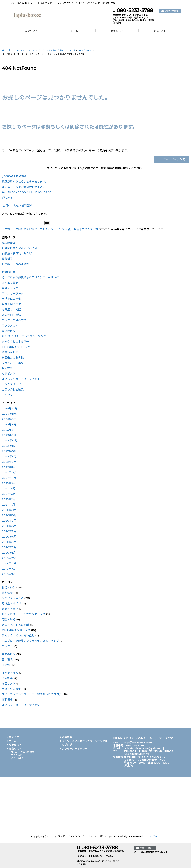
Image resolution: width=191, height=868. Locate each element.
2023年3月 (9, 435)
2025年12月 (10, 408)
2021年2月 (9, 499)
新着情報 (7, 700)
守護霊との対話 (11, 309)
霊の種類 (7, 660)
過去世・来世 (10, 609)
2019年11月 (9, 563)
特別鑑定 (7, 368)
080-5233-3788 (135, 10)
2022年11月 (9, 446)
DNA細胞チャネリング (16, 347)
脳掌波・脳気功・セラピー (18, 253)
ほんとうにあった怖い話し (18, 635)
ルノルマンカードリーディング (21, 379)
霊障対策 (7, 259)
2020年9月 (9, 510)
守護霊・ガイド (11, 603)
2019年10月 (9, 569)
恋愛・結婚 (9, 619)
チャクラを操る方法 (14, 320)
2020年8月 (9, 515)
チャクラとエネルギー (16, 342)
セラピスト (117, 31)
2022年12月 (10, 440)
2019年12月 (9, 558)
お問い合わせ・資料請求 (17, 206)
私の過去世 (9, 243)
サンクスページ (11, 384)
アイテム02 (17, 758)
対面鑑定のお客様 (13, 358)
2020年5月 (9, 531)
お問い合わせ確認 (13, 390)
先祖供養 (7, 593)
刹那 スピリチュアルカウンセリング (24, 336)
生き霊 (6, 665)
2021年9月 (9, 483)
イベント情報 (10, 673)
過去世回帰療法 (11, 304)
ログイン (155, 836)
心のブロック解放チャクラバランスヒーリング (30, 277)
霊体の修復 (9, 331)
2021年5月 (9, 489)
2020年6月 (9, 526)
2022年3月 (9, 462)
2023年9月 (9, 424)
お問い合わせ (171, 11)
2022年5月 (9, 456)
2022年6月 (9, 451)
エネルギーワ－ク (13, 293)
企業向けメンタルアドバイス (20, 248)
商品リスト (160, 31)
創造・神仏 (9, 587)
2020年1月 (9, 553)
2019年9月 (9, 574)
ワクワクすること (13, 598)
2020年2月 (9, 547)
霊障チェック (10, 288)
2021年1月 (8, 505)
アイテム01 (17, 755)
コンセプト (31, 31)
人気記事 (7, 678)
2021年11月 (9, 478)
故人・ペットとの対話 (16, 625)
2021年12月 (9, 472)
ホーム (74, 31)
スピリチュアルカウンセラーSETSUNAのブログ (32, 694)
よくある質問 (10, 283)
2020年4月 (9, 537)
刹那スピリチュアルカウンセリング (24, 614)
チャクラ (7, 646)
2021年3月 (9, 494)
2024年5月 (9, 419)
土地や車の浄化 (11, 299)
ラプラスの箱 (10, 326)
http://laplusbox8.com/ (138, 743)
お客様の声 (9, 272)
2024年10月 (10, 414)
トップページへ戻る (172, 159)
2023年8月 (9, 430)
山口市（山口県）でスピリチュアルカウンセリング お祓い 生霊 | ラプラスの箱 (50, 229)
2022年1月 (9, 467)
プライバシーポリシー (16, 363)
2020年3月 (9, 542)
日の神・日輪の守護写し (17, 264)
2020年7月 (9, 521)
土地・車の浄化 (11, 689)
